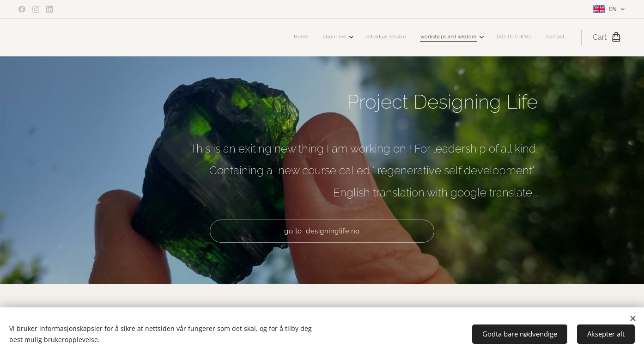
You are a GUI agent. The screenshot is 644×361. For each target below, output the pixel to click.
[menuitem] (484, 37)
